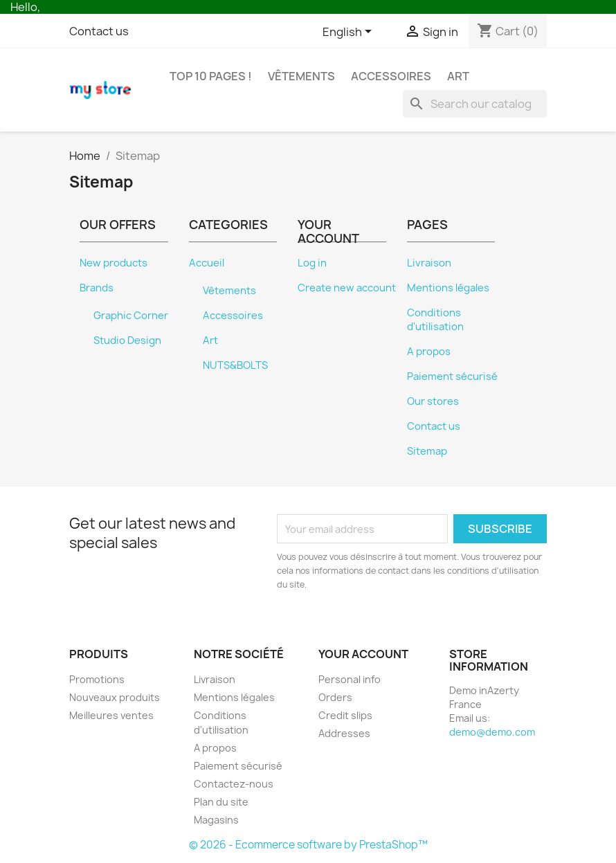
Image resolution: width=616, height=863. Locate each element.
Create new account (347, 288)
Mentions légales (448, 288)
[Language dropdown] (350, 33)
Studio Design (127, 340)
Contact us (99, 31)
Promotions (97, 679)
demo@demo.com (492, 732)
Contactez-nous (234, 784)
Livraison (429, 263)
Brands (97, 288)
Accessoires (391, 76)
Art (458, 76)
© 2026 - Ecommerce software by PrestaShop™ (308, 845)
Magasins (216, 820)
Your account (363, 654)
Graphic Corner (131, 316)
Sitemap (427, 451)
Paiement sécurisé (452, 376)
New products (114, 263)
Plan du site (221, 802)
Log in (312, 263)
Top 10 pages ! (211, 76)
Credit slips (345, 715)
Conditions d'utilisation (435, 320)
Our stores (433, 401)
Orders (335, 697)
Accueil (207, 263)
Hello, (25, 7)
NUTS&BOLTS (235, 365)
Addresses (344, 733)
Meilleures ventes (111, 715)
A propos (429, 352)
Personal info (350, 679)
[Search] (475, 104)
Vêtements (301, 76)
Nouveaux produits (115, 697)
